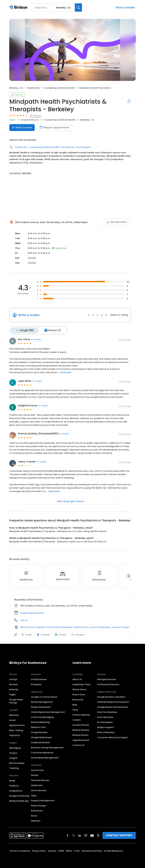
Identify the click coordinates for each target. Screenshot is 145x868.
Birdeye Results (81, 734)
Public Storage (38, 805)
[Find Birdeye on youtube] (92, 835)
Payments (15, 735)
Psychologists (83, 147)
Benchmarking (17, 762)
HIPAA (69, 850)
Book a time (79, 694)
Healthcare (33, 88)
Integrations (16, 790)
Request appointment (32, 612)
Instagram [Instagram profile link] (78, 634)
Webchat (14, 714)
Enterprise (36, 684)
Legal (34, 795)
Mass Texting (16, 730)
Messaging (15, 747)
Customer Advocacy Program (113, 737)
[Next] (128, 575)
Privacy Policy (39, 850)
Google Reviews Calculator (111, 696)
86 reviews (36, 115)
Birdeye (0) (51, 330)
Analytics (14, 785)
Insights (13, 757)
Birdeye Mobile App (19, 800)
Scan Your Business (107, 711)
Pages (12, 694)
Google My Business (41, 737)
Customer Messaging (42, 716)
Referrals (14, 689)
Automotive (37, 769)
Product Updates (81, 714)
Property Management (43, 800)
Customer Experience (42, 752)
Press (75, 709)
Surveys (13, 752)
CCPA (77, 850)
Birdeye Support (106, 727)
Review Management (42, 701)
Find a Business (105, 716)
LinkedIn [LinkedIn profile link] (61, 634)
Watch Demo (79, 689)
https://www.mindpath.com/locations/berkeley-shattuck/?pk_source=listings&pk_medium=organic (75, 627)
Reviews (13, 684)
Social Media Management (45, 757)
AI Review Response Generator (113, 701)
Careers (77, 719)
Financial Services (40, 780)
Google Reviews (39, 732)
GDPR (61, 850)
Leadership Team (82, 684)
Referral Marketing (40, 722)
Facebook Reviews (40, 742)
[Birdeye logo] (19, 8)
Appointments (17, 725)
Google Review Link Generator (113, 706)
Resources (78, 699)
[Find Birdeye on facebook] (68, 835)
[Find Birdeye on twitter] (74, 835)
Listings (13, 679)
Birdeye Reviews (81, 729)
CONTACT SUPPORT (119, 835)
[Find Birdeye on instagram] (86, 835)
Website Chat (38, 727)
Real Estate (37, 810)
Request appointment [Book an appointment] (54, 127)
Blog (75, 704)
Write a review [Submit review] (22, 127)
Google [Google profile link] (27, 634)
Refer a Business (106, 732)
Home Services (39, 790)
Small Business (39, 679)
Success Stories (81, 724)
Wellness (36, 820)
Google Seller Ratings (16, 700)
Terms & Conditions (20, 850)
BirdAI (12, 780)
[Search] (78, 8)
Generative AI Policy (92, 850)
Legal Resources (81, 739)
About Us (77, 679)
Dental (35, 775)
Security (52, 850)
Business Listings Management (47, 747)
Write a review (125, 8)
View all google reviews (70, 501)
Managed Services (107, 679)
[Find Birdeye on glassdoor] (98, 835)
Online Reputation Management (48, 711)
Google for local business (44, 696)
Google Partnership (19, 795)
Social (12, 720)
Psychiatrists (67, 147)
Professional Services (108, 684)
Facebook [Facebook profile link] (43, 634)
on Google (36, 339)
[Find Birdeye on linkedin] (80, 835)
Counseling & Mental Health (59, 88)
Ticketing (14, 767)
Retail (34, 815)
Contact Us (78, 744)
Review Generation (41, 706)
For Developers (105, 722)
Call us (24, 620)
